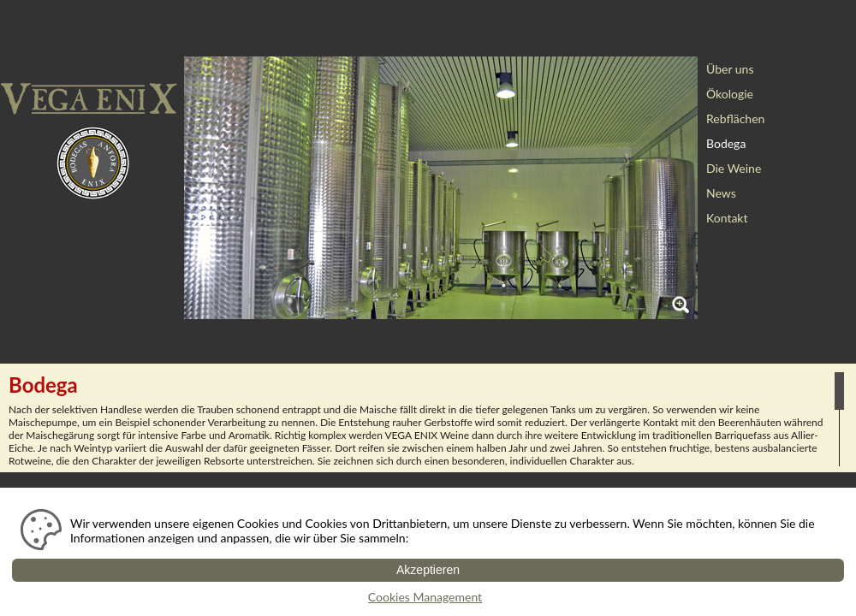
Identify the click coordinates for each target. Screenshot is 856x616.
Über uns (730, 69)
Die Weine (734, 168)
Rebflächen (735, 118)
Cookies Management (425, 597)
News (721, 193)
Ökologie (730, 94)
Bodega (726, 143)
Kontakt (727, 218)
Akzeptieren (428, 570)
